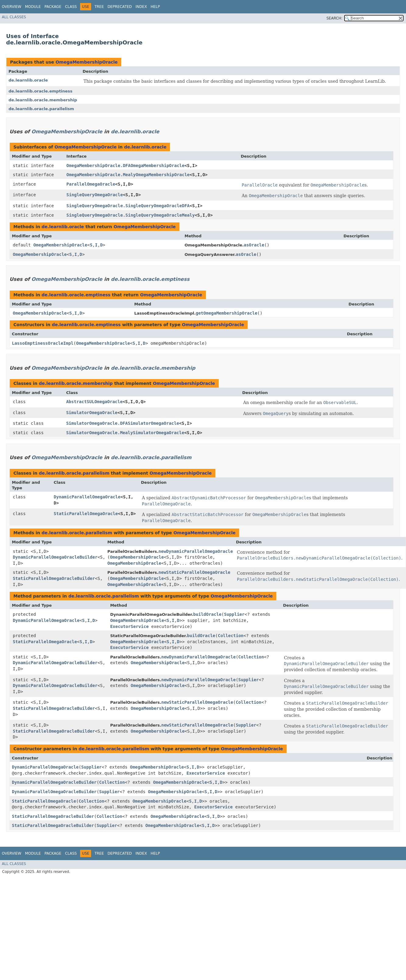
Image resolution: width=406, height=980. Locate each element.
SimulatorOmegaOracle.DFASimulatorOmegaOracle (123, 423)
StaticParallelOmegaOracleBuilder (54, 578)
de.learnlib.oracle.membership (43, 100)
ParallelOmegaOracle (91, 184)
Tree (99, 7)
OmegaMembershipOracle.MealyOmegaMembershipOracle (128, 175)
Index (141, 7)
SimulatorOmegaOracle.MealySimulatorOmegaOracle (125, 433)
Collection (231, 636)
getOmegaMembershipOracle (227, 313)
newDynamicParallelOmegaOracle (196, 551)
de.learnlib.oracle (28, 80)
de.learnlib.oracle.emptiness (41, 91)
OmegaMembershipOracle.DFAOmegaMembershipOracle (125, 166)
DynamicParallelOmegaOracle (87, 497)
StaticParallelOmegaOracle (86, 514)
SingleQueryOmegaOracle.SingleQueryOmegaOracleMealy (131, 215)
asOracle (254, 245)
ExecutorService (129, 626)
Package (53, 7)
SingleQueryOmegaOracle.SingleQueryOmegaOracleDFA (128, 206)
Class (71, 7)
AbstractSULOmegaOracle (94, 402)
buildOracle (207, 614)
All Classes (14, 17)
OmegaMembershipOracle (86, 62)
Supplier (234, 614)
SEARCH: (335, 18)
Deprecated (120, 7)
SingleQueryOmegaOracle (95, 195)
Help (155, 7)
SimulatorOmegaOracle (92, 413)
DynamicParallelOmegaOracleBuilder (55, 557)
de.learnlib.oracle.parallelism (41, 109)
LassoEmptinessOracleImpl (43, 343)
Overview (12, 7)
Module (33, 7)
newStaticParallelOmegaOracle (194, 572)
